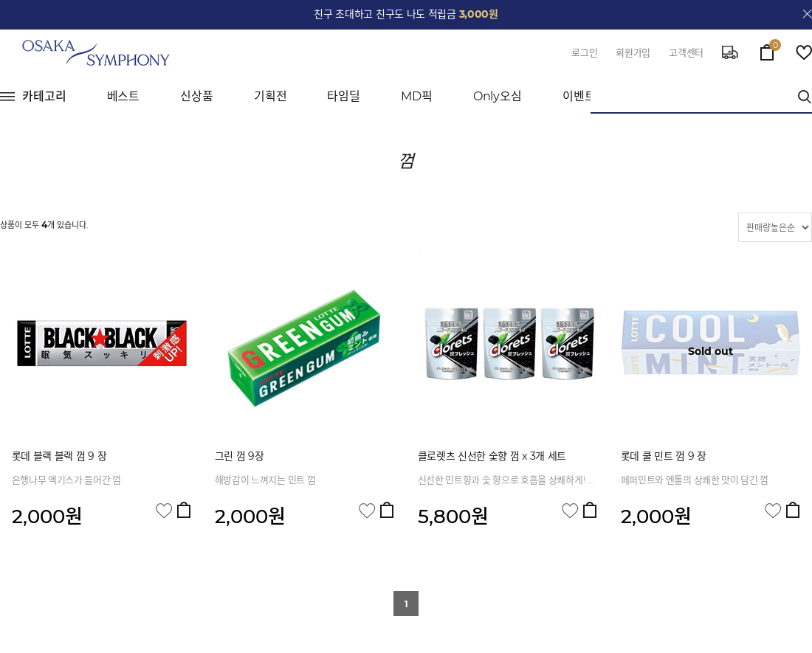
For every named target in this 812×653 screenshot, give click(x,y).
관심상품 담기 (164, 511)
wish (804, 52)
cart (767, 49)
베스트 (124, 96)
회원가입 (633, 52)
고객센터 (686, 52)
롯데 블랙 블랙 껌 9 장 (59, 456)
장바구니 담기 (184, 510)
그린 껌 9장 (240, 456)
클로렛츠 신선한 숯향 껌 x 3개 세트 (492, 456)
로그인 (584, 52)
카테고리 (44, 96)
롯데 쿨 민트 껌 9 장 (664, 456)
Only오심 (498, 96)
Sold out (710, 351)
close (808, 14)
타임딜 (344, 96)
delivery (730, 52)
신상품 (197, 96)
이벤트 (579, 96)
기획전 (271, 96)
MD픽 (417, 96)
